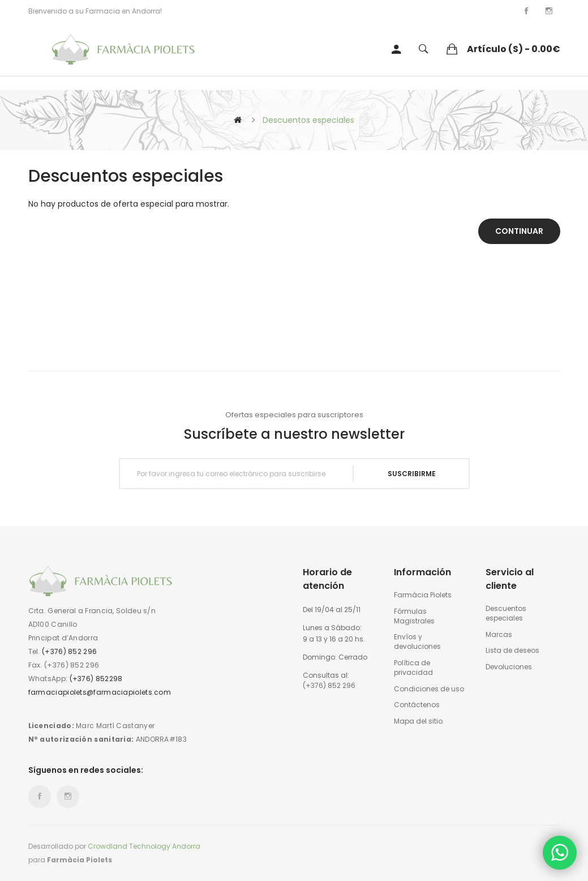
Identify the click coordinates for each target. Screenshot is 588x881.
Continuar (519, 231)
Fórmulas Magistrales (414, 616)
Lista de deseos (512, 651)
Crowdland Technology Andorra (144, 846)
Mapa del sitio (418, 721)
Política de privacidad (413, 668)
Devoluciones (509, 667)
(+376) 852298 (96, 679)
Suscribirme (412, 474)
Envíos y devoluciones (417, 642)
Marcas (499, 635)
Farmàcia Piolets (423, 595)
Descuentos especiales (308, 120)
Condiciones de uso (429, 689)
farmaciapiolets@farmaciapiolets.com (100, 692)
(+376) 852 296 (69, 651)
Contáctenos (417, 705)
